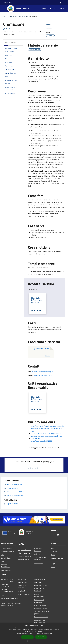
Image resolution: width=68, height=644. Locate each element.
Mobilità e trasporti (23, 559)
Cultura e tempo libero (24, 553)
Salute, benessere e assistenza (40, 558)
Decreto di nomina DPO (41, 617)
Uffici (3, 555)
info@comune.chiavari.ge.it (10, 598)
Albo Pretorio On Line (41, 585)
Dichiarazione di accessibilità (39, 601)
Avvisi (53, 555)
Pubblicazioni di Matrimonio (39, 590)
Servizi (10, 16)
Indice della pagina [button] (10, 42)
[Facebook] (49, 8)
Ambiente (37, 554)
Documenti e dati (6, 570)
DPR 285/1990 (36, 439)
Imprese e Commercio (24, 556)
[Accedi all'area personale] (60, 3)
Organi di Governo (7, 548)
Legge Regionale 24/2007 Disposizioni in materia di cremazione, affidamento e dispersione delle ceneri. (47, 429)
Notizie (53, 548)
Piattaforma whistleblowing (39, 595)
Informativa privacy (40, 605)
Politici (3, 561)
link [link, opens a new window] (51, 633)
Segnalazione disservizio (22, 586)
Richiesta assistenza (24, 594)
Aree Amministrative (7, 552)
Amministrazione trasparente (39, 581)
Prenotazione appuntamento (22, 581)
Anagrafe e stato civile (21, 16)
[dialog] (34, 633)
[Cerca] (64, 9)
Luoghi (53, 564)
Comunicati (54, 552)
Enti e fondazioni (6, 558)
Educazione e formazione (38, 550)
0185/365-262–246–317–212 (44, 375)
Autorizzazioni (39, 563)
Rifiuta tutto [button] (41, 637)
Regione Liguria (7, 2)
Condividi (50, 25)
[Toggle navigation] (4, 8)
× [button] (66, 625)
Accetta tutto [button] (27, 637)
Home (4, 16)
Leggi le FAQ (21, 591)
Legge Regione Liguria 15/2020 (41, 441)
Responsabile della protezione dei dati (40, 621)
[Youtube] (54, 8)
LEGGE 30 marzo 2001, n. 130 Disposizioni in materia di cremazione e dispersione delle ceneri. (47, 435)
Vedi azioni (50, 28)
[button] (34, 641)
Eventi (53, 567)
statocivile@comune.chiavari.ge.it (42, 372)
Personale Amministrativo (6, 566)
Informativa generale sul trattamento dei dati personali (42, 611)
